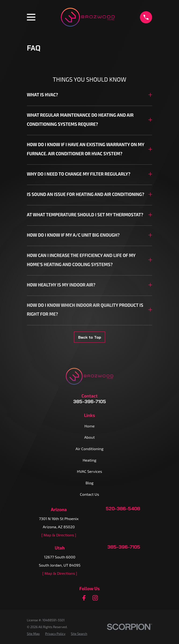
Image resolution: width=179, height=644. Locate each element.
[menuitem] (33, 634)
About (89, 437)
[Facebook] (84, 598)
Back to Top (90, 337)
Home (89, 426)
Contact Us (90, 494)
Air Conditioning (89, 449)
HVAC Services (89, 471)
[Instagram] (95, 598)
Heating (89, 460)
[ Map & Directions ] (59, 535)
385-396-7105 (90, 402)
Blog (90, 483)
